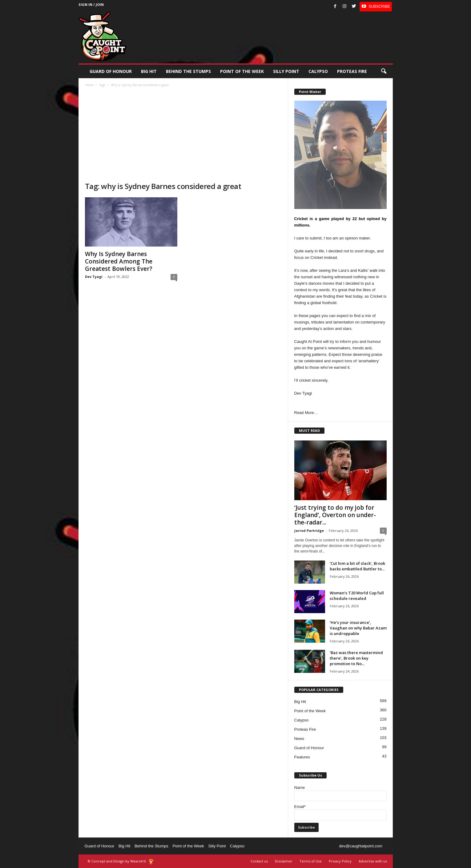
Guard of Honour (111, 71)
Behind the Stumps (151, 846)
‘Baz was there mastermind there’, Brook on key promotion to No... (356, 658)
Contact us (259, 861)
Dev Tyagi (94, 277)
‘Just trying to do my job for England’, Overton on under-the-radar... (335, 515)
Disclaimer (284, 861)
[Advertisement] (183, 135)
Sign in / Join (91, 4)
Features (302, 757)
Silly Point (286, 71)
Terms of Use (311, 861)
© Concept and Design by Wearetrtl (117, 861)
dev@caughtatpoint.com (360, 846)
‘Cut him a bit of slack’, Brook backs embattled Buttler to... (357, 566)
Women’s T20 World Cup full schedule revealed (357, 596)
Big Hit (149, 71)
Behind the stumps (188, 71)
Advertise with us (373, 861)
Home (89, 85)
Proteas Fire (352, 71)
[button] (384, 71)
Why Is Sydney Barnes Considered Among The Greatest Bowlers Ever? (119, 261)
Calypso (318, 71)
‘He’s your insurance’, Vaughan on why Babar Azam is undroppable (358, 628)
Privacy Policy (340, 861)
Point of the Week (242, 71)
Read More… (306, 413)
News (299, 739)
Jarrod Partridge (309, 530)
